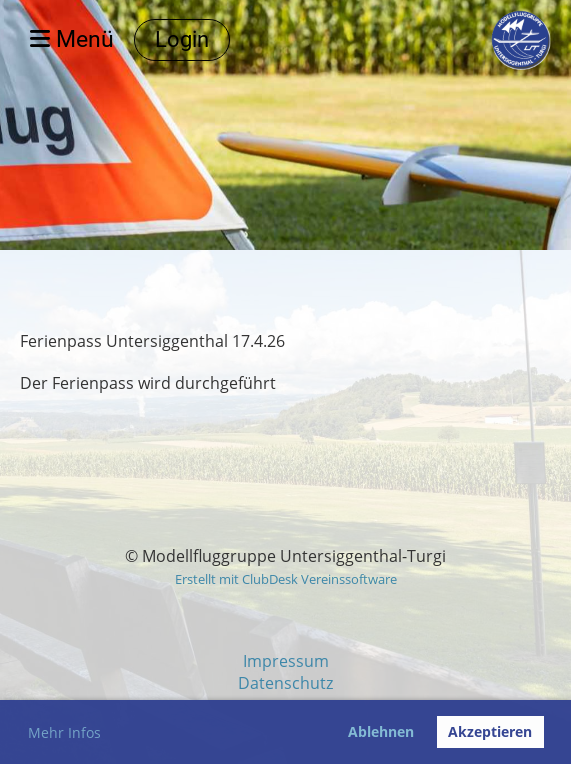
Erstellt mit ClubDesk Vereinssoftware (286, 579)
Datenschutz (285, 683)
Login (182, 39)
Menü (72, 39)
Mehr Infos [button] (64, 732)
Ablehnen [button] (381, 731)
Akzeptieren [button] (490, 731)
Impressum (286, 661)
